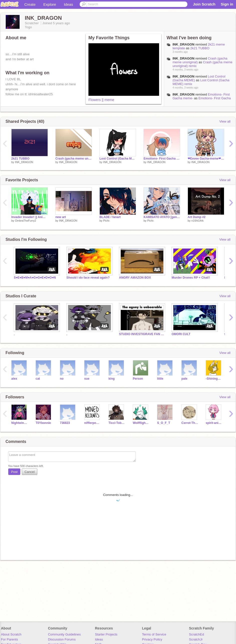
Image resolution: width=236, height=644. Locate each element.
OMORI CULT (181, 334)
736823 (65, 423)
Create (30, 4)
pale (184, 379)
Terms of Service (154, 634)
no (62, 379)
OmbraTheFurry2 (26, 221)
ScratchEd (196, 634)
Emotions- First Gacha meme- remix (162, 159)
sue (87, 379)
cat (38, 379)
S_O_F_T (164, 423)
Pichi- (107, 221)
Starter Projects (106, 634)
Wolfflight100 (141, 423)
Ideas (69, 4)
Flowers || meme (101, 100)
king (112, 379)
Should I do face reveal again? (88, 278)
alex (14, 379)
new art (61, 217)
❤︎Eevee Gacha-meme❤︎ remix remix (206, 159)
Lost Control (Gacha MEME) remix (118, 159)
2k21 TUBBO (200, 48)
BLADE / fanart (110, 217)
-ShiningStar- (214, 379)
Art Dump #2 (197, 217)
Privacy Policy (152, 639)
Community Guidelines (64, 634)
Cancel (30, 472)
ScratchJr (196, 639)
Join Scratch (204, 4)
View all (225, 121)
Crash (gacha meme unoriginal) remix (74, 159)
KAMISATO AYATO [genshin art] (162, 217)
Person (138, 379)
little (160, 379)
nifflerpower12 (93, 423)
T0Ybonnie (43, 423)
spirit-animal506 (214, 423)
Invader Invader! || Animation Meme (30, 217)
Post (14, 472)
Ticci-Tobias (117, 423)
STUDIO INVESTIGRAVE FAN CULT (142, 334)
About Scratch (11, 634)
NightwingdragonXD (20, 423)
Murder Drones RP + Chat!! (191, 278)
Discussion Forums (62, 639)
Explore (50, 4)
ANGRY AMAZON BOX (135, 278)
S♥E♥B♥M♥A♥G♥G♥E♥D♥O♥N (35, 278)
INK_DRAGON (24, 162)
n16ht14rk (198, 221)
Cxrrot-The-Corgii (190, 423)
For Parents (10, 639)
